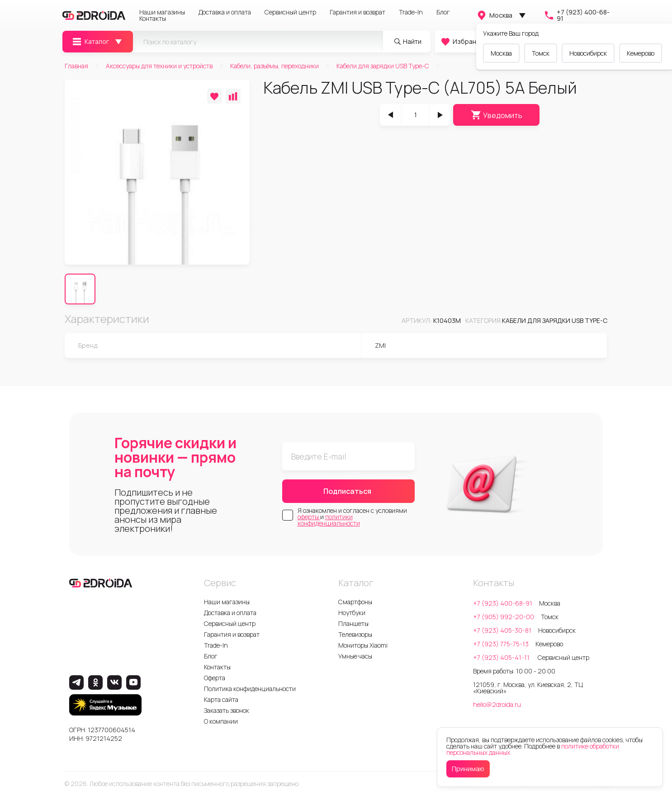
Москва (494, 15)
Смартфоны (355, 602)
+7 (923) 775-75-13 (501, 644)
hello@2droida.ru (497, 704)
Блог (443, 12)
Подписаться (347, 491)
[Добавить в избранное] (215, 96)
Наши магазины (162, 12)
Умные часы (355, 656)
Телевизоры (355, 634)
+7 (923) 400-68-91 (577, 15)
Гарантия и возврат (357, 12)
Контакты (153, 19)
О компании (221, 721)
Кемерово (641, 53)
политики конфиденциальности (329, 520)
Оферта (215, 678)
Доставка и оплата (225, 12)
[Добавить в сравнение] (233, 96)
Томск (541, 53)
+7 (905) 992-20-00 (504, 617)
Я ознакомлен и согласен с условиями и (352, 517)
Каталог (90, 42)
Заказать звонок (227, 710)
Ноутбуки (352, 613)
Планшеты (353, 623)
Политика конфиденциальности (250, 689)
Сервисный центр (290, 12)
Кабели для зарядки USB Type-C (555, 320)
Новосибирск (588, 53)
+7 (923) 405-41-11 (502, 657)
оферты (309, 517)
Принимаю (468, 769)
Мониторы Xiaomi (363, 645)
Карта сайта (221, 699)
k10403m (447, 320)
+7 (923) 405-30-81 (502, 630)
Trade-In (411, 12)
